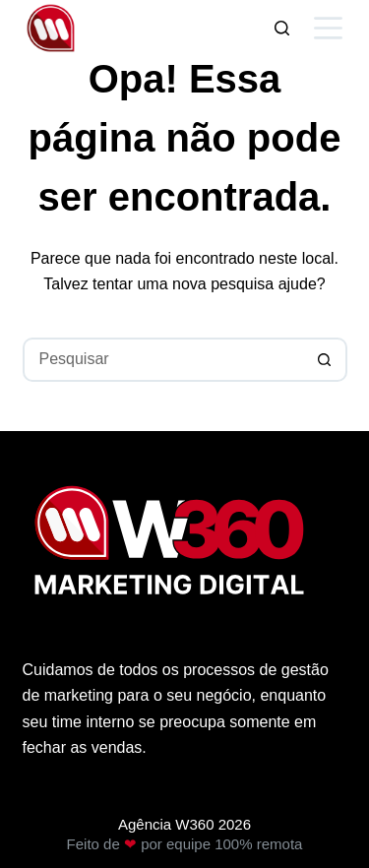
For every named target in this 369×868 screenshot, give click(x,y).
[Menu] (328, 28)
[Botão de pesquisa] (325, 360)
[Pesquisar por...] (163, 360)
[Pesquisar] (282, 28)
